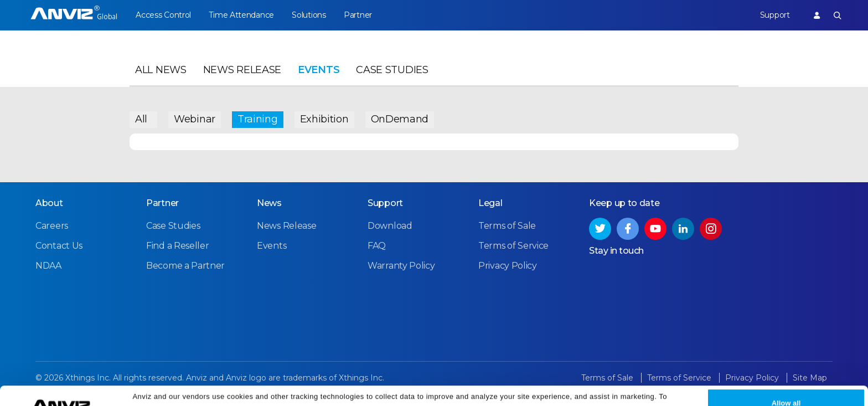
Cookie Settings (283, 391)
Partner (358, 15)
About (49, 203)
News (269, 203)
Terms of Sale (507, 226)
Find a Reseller (178, 246)
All (141, 119)
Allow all (786, 385)
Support (775, 15)
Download (390, 226)
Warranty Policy (401, 266)
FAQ (377, 246)
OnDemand (400, 119)
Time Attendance (241, 15)
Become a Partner (185, 266)
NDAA (48, 266)
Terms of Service (513, 246)
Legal (490, 203)
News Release (242, 70)
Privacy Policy (652, 391)
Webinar (195, 119)
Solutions (309, 15)
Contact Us (59, 246)
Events (319, 70)
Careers (52, 226)
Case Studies (392, 70)
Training (258, 119)
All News (161, 70)
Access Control (163, 15)
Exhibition (324, 119)
